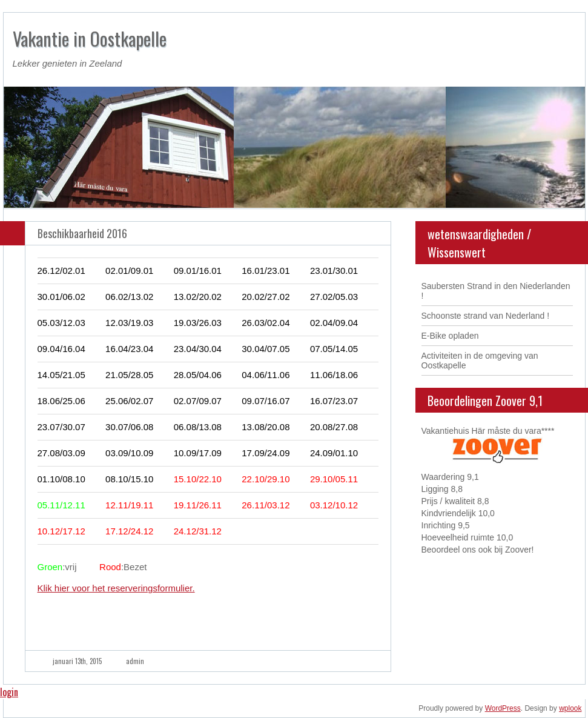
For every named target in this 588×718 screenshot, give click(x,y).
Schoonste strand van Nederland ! (486, 316)
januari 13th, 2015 (77, 661)
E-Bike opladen (450, 336)
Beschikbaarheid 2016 (82, 233)
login (9, 692)
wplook (570, 708)
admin (135, 661)
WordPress (503, 708)
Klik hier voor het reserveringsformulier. (116, 588)
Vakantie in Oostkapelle (90, 38)
